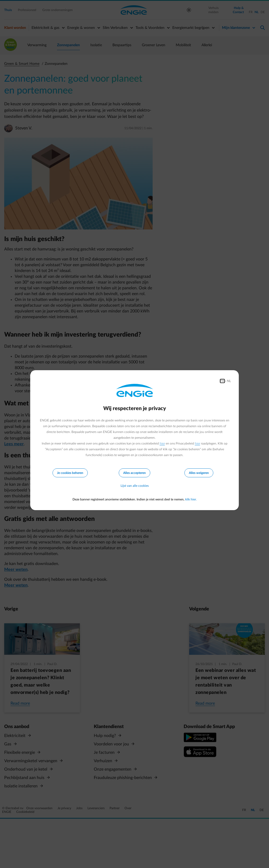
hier (162, 443)
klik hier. (191, 499)
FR (222, 381)
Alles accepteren (134, 473)
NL (229, 381)
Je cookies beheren (70, 473)
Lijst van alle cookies (135, 486)
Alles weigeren (199, 473)
